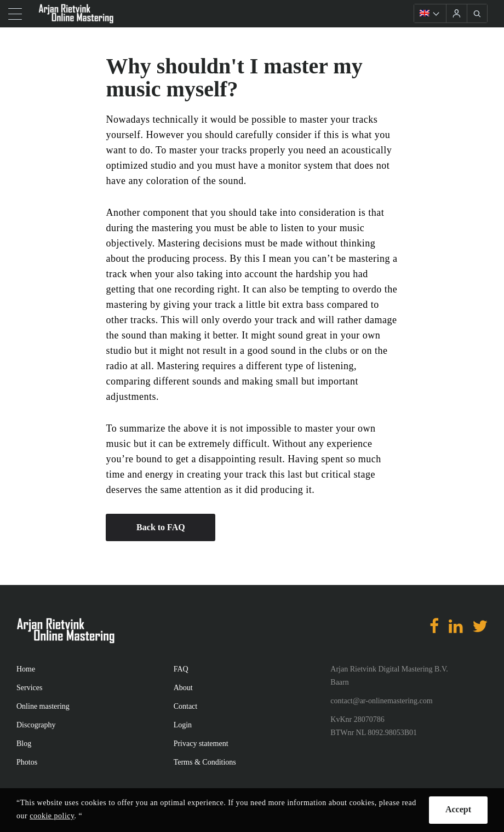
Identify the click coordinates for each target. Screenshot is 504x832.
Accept (458, 809)
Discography (36, 725)
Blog (24, 744)
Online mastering (43, 706)
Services (29, 688)
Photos (27, 762)
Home (26, 669)
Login (183, 725)
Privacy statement (201, 744)
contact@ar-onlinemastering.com (381, 701)
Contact (186, 706)
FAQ (181, 669)
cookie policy (52, 816)
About (183, 688)
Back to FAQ (161, 527)
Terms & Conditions (205, 762)
